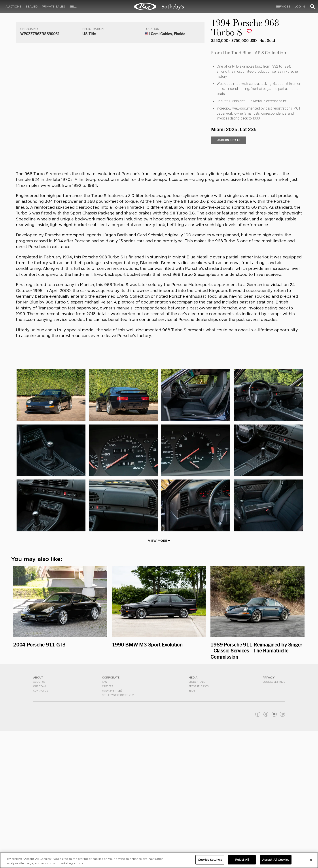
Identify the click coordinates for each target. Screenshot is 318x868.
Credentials (197, 819)
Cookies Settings (274, 819)
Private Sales (53, 7)
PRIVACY (269, 815)
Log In (300, 7)
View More (159, 678)
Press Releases (199, 824)
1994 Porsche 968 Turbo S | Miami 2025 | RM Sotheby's (159, 7)
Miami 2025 (224, 167)
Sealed (32, 7)
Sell (73, 7)
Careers (107, 824)
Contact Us (41, 828)
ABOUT (38, 815)
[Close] (311, 860)
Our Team (39, 824)
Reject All (242, 860)
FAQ (105, 819)
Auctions (13, 7)
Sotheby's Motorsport (118, 832)
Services (283, 7)
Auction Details (229, 178)
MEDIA (193, 815)
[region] (159, 860)
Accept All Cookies (276, 860)
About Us (39, 819)
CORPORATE (111, 815)
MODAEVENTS (112, 828)
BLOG (192, 828)
